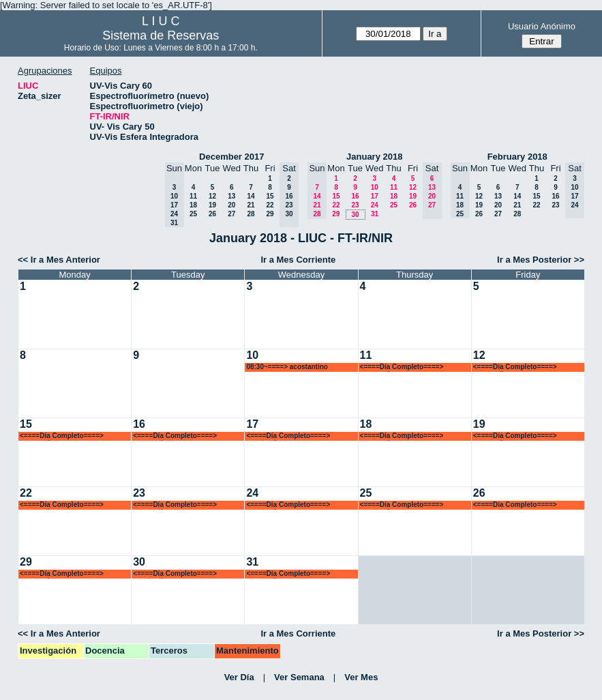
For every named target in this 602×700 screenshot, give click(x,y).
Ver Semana (299, 677)
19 (212, 205)
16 (355, 196)
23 (355, 205)
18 (193, 205)
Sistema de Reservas (161, 35)
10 (375, 187)
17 (375, 196)
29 (270, 214)
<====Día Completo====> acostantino (402, 367)
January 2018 (374, 157)
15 (270, 196)
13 (231, 196)
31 (375, 214)
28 (251, 214)
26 (212, 214)
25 (193, 214)
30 (355, 215)
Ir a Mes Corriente (298, 260)
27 (231, 214)
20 (231, 205)
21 (251, 205)
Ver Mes (361, 677)
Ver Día (239, 677)
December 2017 (231, 157)
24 (375, 205)
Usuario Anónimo (542, 26)
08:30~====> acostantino (287, 367)
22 (270, 205)
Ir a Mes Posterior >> (541, 260)
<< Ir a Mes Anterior (59, 260)
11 (193, 196)
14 (251, 196)
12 (212, 196)
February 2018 (517, 157)
